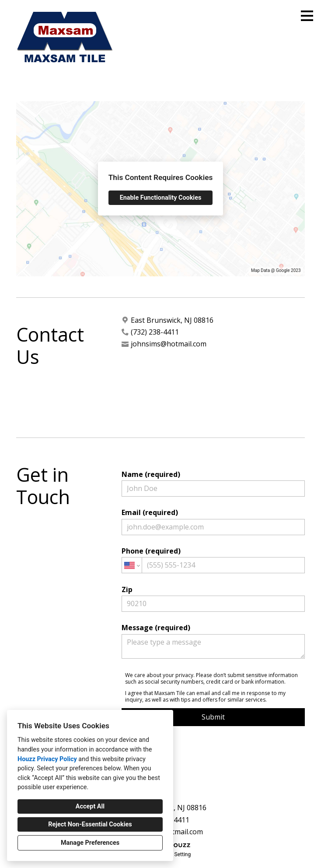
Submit (213, 717)
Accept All (90, 806)
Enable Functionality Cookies (161, 198)
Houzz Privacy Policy (47, 759)
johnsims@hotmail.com (169, 344)
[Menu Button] (307, 16)
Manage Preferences (90, 843)
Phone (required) (213, 560)
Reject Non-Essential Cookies (90, 824)
